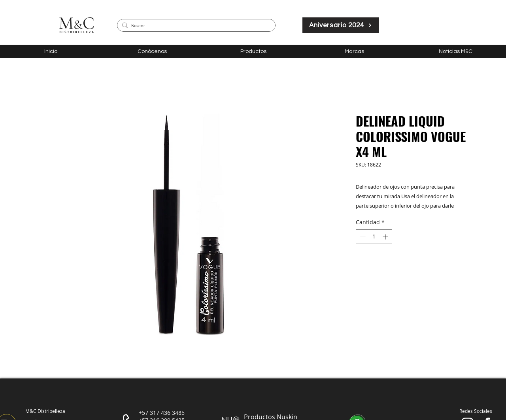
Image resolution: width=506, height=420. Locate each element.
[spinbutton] (374, 237)
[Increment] (386, 237)
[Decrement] (362, 237)
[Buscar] (195, 26)
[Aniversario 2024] (341, 25)
